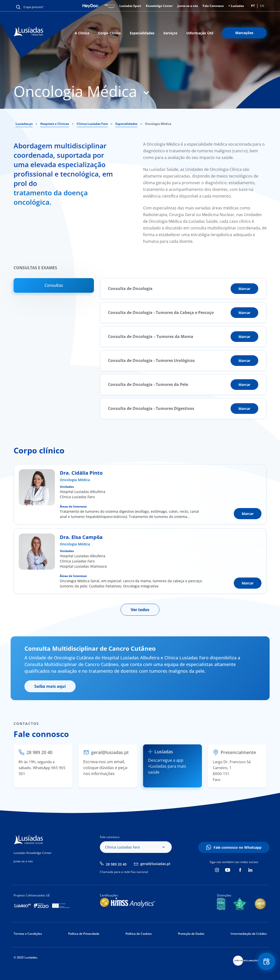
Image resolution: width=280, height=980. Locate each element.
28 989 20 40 (116, 864)
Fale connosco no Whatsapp (237, 847)
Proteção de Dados (191, 934)
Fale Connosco (213, 6)
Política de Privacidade (84, 934)
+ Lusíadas (236, 6)
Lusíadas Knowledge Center (33, 853)
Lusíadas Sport (130, 6)
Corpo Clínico (109, 33)
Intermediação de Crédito (249, 934)
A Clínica (82, 33)
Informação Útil (200, 33)
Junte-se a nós (188, 6)
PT (253, 6)
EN (262, 6)
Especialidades (142, 33)
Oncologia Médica (75, 480)
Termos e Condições (28, 934)
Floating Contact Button (266, 962)
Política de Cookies (139, 934)
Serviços (170, 33)
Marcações (244, 33)
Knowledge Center (159, 6)
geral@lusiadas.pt (155, 864)
